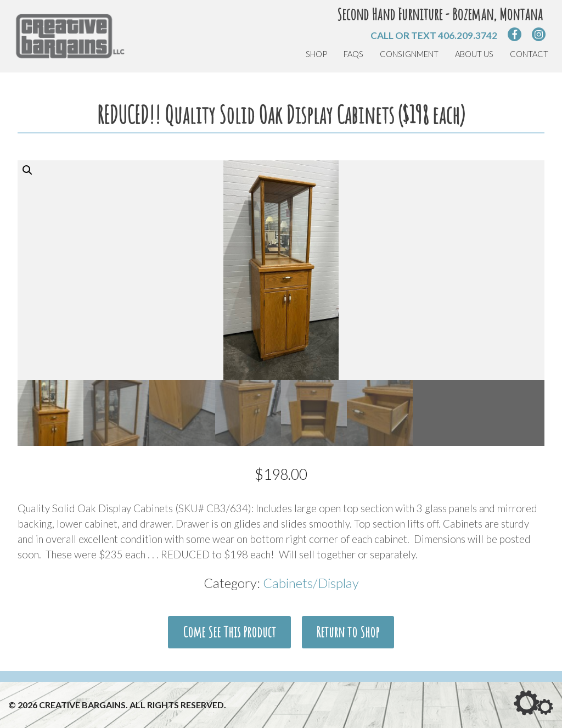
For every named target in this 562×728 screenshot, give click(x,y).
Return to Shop (348, 632)
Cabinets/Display (311, 583)
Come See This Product (229, 632)
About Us (474, 54)
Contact (529, 54)
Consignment (409, 54)
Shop (316, 54)
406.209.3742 (468, 35)
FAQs (353, 54)
